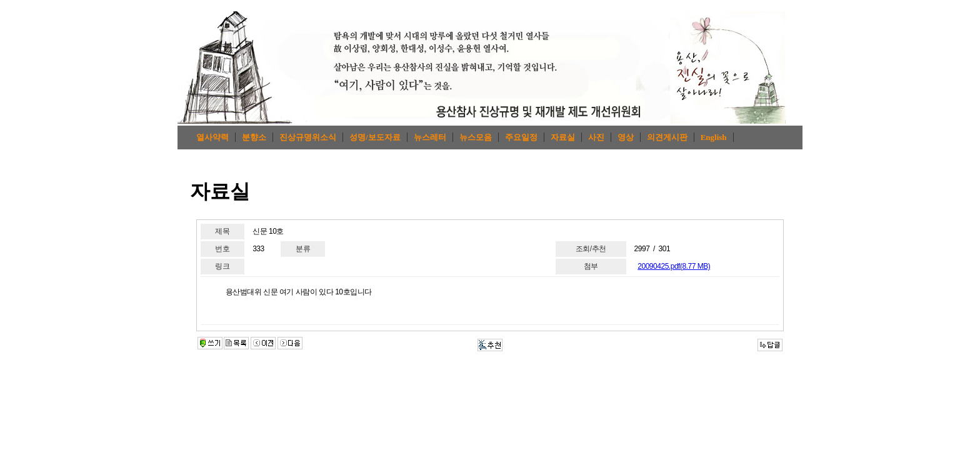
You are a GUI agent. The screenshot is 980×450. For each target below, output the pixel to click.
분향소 (254, 137)
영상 (626, 137)
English (714, 137)
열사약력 (212, 137)
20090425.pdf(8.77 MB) (674, 266)
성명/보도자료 (375, 137)
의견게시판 (667, 137)
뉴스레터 (430, 137)
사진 (596, 137)
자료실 (563, 137)
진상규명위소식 (308, 137)
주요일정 (521, 137)
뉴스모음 (476, 137)
